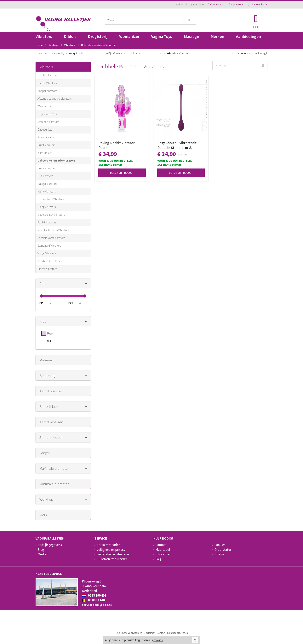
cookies (158, 640)
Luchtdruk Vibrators (49, 75)
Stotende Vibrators (48, 122)
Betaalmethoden (109, 545)
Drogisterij (98, 36)
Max (71, 303)
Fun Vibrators (45, 176)
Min (41, 303)
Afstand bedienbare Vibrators (54, 99)
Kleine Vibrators (47, 191)
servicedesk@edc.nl (97, 605)
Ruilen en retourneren (112, 559)
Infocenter (163, 554)
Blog (41, 550)
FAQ (158, 559)
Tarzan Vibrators (47, 83)
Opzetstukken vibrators (51, 215)
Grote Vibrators (46, 168)
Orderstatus (223, 550)
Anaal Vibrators (46, 137)
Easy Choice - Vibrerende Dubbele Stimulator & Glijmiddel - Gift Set (177, 145)
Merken (217, 36)
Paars (50, 333)
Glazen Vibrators (47, 269)
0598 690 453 (94, 595)
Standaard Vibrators (49, 246)
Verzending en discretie (113, 554)
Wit (49, 341)
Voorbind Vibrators (49, 261)
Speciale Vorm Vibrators (51, 238)
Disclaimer (149, 633)
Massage (191, 36)
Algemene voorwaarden (130, 633)
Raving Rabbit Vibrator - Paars (118, 145)
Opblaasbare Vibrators (51, 199)
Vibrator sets (45, 153)
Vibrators (44, 36)
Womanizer (129, 36)
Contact (161, 545)
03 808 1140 (93, 600)
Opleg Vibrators (47, 207)
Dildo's (70, 36)
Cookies (220, 545)
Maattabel (163, 550)
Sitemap (220, 554)
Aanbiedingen (248, 36)
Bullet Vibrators (46, 145)
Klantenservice (217, 5)
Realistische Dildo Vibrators (53, 230)
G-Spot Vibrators (47, 114)
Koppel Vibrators (47, 91)
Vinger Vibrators (47, 253)
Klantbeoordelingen (177, 633)
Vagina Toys (162, 36)
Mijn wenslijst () (258, 5)
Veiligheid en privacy (111, 550)
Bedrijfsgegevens (50, 545)
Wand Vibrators (47, 106)
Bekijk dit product (122, 173)
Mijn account (237, 5)
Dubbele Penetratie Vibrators (56, 160)
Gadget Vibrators (47, 184)
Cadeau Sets (45, 130)
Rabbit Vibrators (47, 222)
